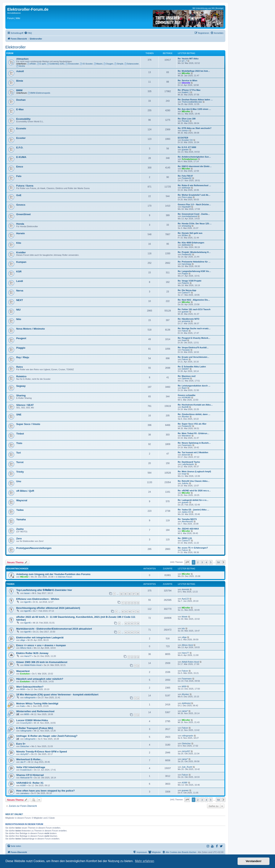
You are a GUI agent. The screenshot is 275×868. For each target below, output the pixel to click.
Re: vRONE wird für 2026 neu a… (194, 491)
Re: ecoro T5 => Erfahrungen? (193, 548)
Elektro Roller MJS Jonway (32, 653)
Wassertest (23, 671)
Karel (184, 340)
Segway (21, 386)
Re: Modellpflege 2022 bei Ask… (194, 71)
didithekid (186, 245)
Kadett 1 (186, 92)
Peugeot (21, 338)
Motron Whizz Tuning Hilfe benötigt (37, 703)
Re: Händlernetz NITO (189, 319)
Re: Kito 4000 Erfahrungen (191, 243)
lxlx (183, 628)
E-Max (20, 109)
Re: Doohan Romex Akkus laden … (195, 100)
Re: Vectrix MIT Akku (188, 59)
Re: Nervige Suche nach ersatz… (194, 328)
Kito (19, 243)
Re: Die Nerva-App (187, 290)
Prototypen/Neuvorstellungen (34, 548)
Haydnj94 (186, 207)
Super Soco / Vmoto (28, 424)
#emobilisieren (14, 13)
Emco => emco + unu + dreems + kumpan (41, 645)
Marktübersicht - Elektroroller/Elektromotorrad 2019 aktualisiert (54, 629)
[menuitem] (28, 33)
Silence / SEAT (25, 405)
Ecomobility (23, 119)
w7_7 (184, 61)
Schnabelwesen (190, 159)
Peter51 (186, 283)
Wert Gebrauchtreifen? (30, 687)
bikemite (186, 83)
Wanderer (186, 436)
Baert (184, 388)
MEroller (186, 73)
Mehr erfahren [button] (145, 861)
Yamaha (21, 519)
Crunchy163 (26, 723)
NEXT (20, 300)
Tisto (19, 443)
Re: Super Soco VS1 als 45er (192, 424)
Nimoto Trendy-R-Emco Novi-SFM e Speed (42, 752)
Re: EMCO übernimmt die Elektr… (195, 166)
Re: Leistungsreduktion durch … (194, 386)
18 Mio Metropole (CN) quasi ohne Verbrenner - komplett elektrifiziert (57, 695)
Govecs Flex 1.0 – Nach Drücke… (194, 204)
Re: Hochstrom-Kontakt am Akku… (195, 405)
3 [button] (202, 562)
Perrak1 (186, 121)
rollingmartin (30, 697)
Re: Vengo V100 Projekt (190, 281)
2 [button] (198, 562)
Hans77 (28, 656)
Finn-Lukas (187, 197)
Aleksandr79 (26, 778)
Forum (11, 18)
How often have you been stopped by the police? (45, 791)
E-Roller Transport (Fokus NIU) (35, 728)
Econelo (21, 128)
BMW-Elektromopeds (39, 93)
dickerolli (186, 455)
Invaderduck (26, 770)
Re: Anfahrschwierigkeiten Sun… (194, 157)
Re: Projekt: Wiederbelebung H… (194, 252)
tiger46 (27, 602)
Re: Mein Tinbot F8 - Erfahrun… (194, 433)
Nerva (20, 291)
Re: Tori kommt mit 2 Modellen (193, 452)
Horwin (21, 233)
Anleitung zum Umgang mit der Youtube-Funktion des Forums (53, 574)
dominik (185, 589)
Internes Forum (65, 577)
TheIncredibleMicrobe (192, 102)
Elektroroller (16, 47)
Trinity (20, 472)
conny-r (185, 130)
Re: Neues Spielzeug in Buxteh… (194, 443)
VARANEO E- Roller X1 (30, 783)
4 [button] (206, 562)
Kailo (23, 706)
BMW (19, 90)
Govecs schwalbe (187, 395)
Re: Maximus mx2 (187, 376)
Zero (19, 539)
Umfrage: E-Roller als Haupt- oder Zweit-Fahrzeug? (47, 736)
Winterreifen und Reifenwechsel (35, 711)
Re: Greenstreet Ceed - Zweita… (194, 214)
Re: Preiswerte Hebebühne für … (194, 262)
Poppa (185, 274)
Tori (19, 453)
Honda (20, 224)
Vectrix (21, 66)
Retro (19, 367)
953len (185, 235)
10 (129, 612)
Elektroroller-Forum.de (28, 9)
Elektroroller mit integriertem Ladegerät (40, 638)
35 (125, 594)
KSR (19, 272)
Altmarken (22, 59)
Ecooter (21, 138)
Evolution (25, 674)
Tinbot (20, 434)
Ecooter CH (187, 140)
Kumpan (21, 262)
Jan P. (23, 762)
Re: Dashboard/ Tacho (189, 462)
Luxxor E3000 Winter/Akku (32, 720)
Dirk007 (185, 369)
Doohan (21, 100)
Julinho (185, 483)
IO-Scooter (87, 64)
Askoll (20, 71)
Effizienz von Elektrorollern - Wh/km (38, 599)
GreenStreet (23, 214)
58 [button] (218, 562)
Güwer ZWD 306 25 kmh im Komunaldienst (42, 662)
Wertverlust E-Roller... (29, 759)
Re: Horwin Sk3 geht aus (190, 233)
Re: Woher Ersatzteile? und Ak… (194, 195)
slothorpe (186, 188)
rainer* (185, 711)
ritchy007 (25, 754)
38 (138, 594)
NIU (18, 310)
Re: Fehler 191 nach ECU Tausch (194, 309)
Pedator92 (187, 178)
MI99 (23, 689)
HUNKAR (186, 397)
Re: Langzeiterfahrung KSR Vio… (194, 271)
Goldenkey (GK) (56, 64)
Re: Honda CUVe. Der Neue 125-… (195, 224)
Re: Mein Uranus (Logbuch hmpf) (194, 471)
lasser (27, 593)
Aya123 (185, 599)
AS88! (23, 785)
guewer (185, 150)
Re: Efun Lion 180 (187, 119)
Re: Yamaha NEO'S (187, 519)
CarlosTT (186, 293)
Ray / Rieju (23, 357)
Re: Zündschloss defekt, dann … (194, 414)
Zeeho (20, 529)
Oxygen (108, 64)
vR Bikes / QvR (25, 491)
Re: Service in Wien (188, 80)
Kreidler (21, 252)
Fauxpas (186, 350)
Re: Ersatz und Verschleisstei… (193, 357)
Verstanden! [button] (254, 861)
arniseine (186, 321)
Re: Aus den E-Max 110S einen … (194, 109)
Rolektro (21, 376)
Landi (20, 281)
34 (121, 594)
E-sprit (41, 64)
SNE (19, 415)
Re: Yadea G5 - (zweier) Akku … (193, 510)
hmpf (184, 474)
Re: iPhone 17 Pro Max (189, 90)
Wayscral (22, 500)
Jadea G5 (186, 512)
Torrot (20, 462)
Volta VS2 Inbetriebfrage (31, 767)
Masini (98, 64)
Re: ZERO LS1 (185, 538)
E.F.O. (20, 148)
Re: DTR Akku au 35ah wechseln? (195, 128)
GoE (19, 195)
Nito (19, 319)
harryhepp (187, 264)
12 (138, 612)
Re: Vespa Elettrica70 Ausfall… (193, 348)
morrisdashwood (190, 216)
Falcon (185, 331)
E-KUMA (21, 157)
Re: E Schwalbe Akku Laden (192, 367)
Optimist (186, 378)
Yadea (20, 510)
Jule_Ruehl (187, 767)
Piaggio (21, 348)
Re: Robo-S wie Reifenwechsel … (194, 185)
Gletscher (25, 746)
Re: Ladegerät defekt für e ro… (193, 500)
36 (129, 594)
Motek (185, 617)
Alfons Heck (26, 648)
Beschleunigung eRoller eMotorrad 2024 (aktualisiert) (48, 608)
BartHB (185, 407)
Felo (19, 176)
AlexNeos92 (187, 521)
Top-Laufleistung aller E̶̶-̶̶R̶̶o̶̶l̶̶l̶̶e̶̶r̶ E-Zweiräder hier (44, 590)
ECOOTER (183, 138)
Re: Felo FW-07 (185, 176)
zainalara (25, 793)
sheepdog (186, 226)
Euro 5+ (21, 744)
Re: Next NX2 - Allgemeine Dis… (194, 300)
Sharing (21, 395)
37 (133, 594)
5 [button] (211, 562)
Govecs (21, 205)
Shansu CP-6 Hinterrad (30, 775)
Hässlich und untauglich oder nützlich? (40, 679)
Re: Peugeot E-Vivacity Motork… (194, 338)
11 (133, 612)
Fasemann (187, 445)
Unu (19, 481)
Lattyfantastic (188, 464)
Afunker (185, 417)
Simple (119, 64)
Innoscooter (72, 64)
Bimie (20, 81)
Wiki (18, 18)
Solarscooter (132, 64)
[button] (187, 562)
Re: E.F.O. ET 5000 (187, 147)
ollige (23, 640)
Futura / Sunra (25, 186)
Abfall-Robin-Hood (33, 665)
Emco (20, 167)
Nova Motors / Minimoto (30, 329)
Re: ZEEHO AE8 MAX (188, 529)
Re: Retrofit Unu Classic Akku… (194, 481)
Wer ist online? (14, 814)
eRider (32, 64)
